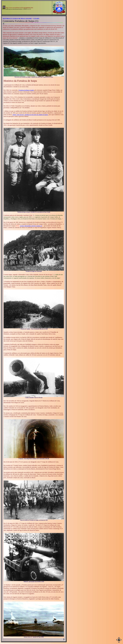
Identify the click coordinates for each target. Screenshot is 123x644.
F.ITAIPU (36, 19)
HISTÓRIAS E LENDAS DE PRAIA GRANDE (17, 19)
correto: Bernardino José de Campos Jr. (31, 226)
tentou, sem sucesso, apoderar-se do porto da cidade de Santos (30, 115)
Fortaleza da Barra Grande (26, 90)
